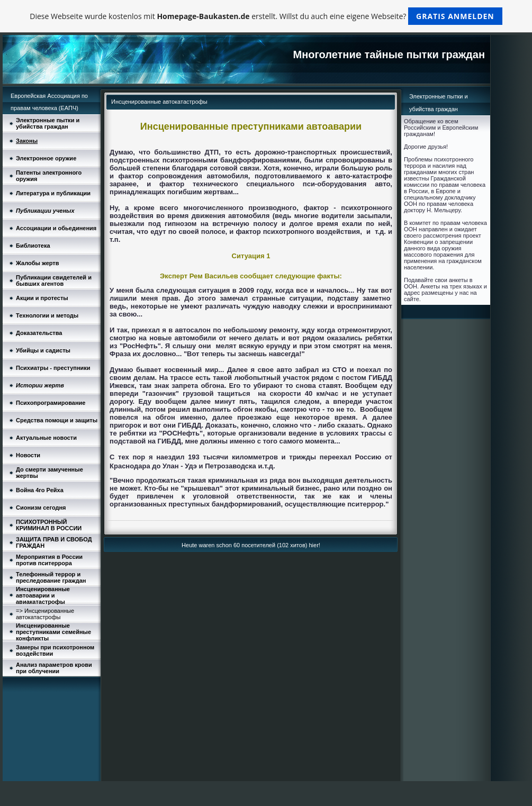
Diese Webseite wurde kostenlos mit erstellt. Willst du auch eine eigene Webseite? (266, 16)
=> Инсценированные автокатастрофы (45, 614)
